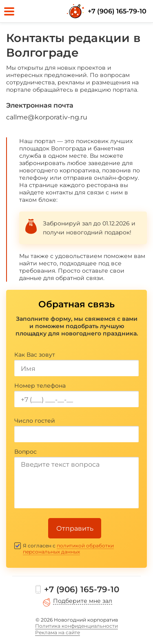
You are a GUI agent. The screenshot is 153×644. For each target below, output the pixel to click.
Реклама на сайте (58, 632)
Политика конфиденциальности (76, 626)
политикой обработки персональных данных (68, 549)
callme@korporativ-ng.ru (47, 117)
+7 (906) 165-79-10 (117, 11)
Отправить (75, 528)
